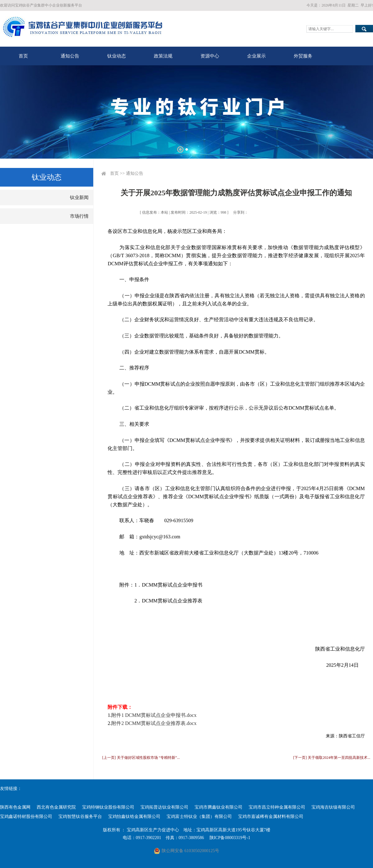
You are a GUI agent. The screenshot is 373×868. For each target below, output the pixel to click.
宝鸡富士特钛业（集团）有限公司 (199, 817)
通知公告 (70, 56)
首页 (23, 56)
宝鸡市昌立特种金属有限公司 (277, 807)
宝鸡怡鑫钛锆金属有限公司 (134, 817)
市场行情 (79, 216)
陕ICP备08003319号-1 (230, 838)
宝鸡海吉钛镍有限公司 (333, 807)
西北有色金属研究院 (56, 807)
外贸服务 (303, 56)
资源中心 (210, 56)
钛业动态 (117, 56)
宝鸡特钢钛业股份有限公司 (108, 807)
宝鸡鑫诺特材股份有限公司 (26, 817)
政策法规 (163, 56)
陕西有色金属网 (15, 807)
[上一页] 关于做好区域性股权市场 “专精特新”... (141, 758)
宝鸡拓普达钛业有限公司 (164, 807)
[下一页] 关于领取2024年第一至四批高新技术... (332, 758)
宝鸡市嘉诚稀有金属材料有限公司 (271, 817)
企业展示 (256, 56)
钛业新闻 (79, 197)
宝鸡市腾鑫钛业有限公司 (219, 807)
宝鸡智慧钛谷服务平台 (80, 817)
